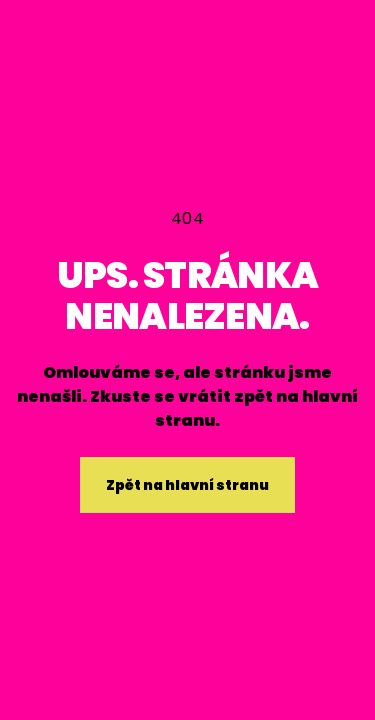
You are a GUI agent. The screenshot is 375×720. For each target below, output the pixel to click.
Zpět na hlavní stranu (187, 485)
